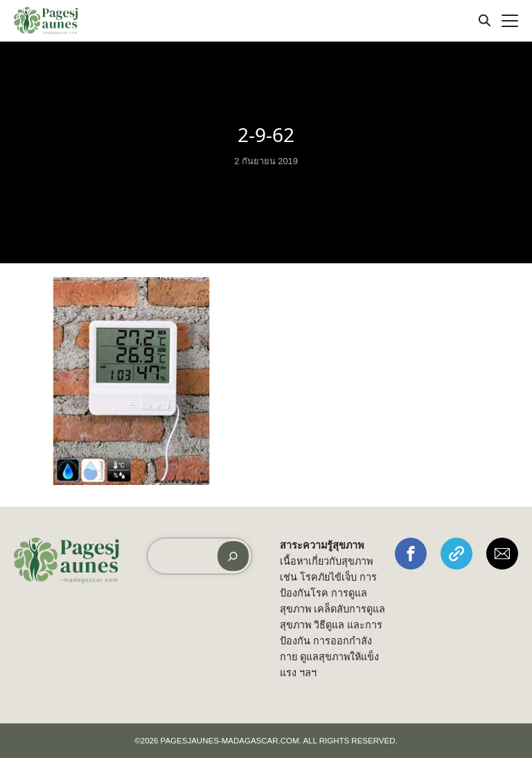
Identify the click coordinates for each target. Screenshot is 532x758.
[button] (411, 554)
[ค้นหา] (233, 556)
